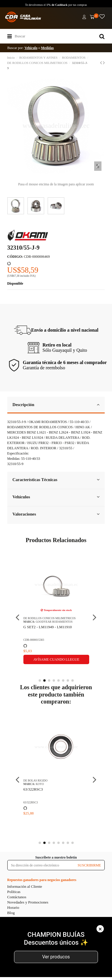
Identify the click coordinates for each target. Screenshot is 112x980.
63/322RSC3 (33, 789)
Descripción (56, 405)
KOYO (40, 784)
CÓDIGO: (15, 257)
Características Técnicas (56, 480)
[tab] (56, 405)
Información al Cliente (25, 886)
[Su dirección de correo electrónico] (41, 865)
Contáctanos (17, 897)
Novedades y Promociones (28, 902)
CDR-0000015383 (34, 640)
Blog (11, 913)
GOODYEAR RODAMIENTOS (54, 622)
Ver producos (56, 957)
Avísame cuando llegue (56, 659)
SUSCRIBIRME (89, 865)
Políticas (14, 892)
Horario (13, 907)
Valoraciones (56, 514)
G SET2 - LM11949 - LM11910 (48, 627)
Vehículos (56, 497)
